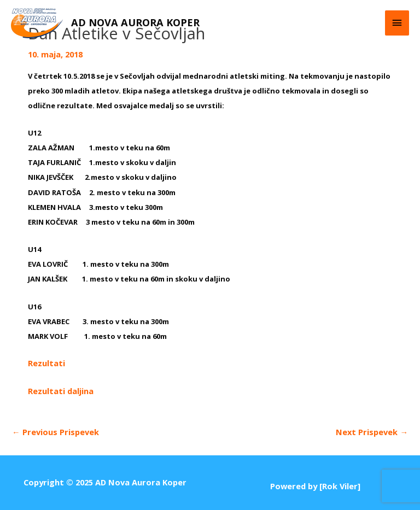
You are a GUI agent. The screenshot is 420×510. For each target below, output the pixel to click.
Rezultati (46, 363)
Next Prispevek (372, 432)
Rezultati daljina (61, 391)
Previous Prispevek (56, 432)
